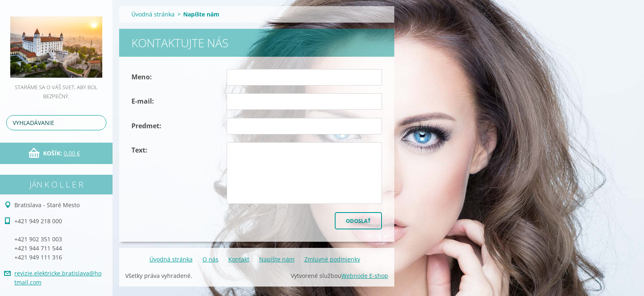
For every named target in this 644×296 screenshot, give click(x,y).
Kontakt (239, 259)
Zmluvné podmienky (332, 259)
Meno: (142, 77)
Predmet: (146, 126)
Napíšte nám (277, 259)
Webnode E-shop (365, 276)
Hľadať (99, 123)
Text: (139, 150)
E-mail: (143, 101)
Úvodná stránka (153, 14)
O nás (210, 259)
